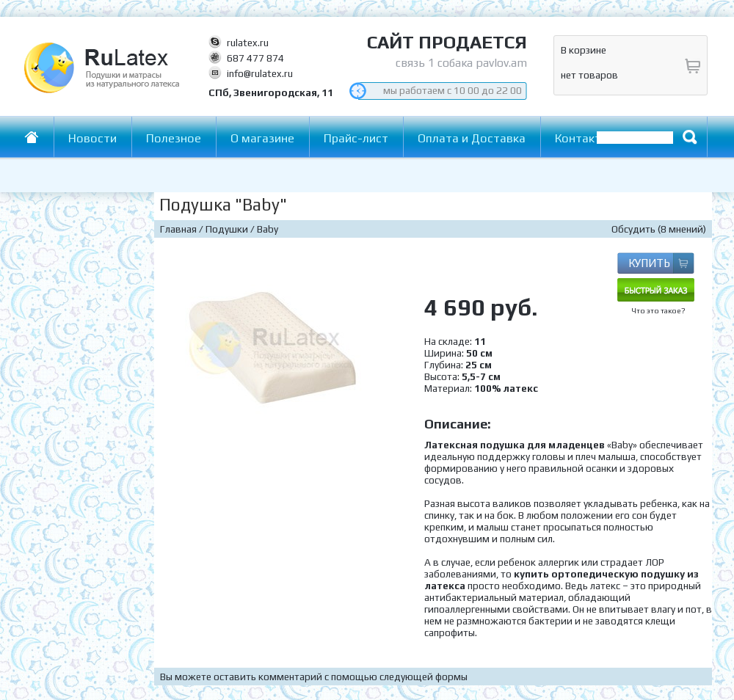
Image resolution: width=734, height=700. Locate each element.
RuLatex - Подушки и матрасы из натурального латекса (163, 80)
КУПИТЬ (649, 263)
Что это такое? (658, 311)
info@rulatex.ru (260, 73)
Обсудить (633, 229)
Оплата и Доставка (472, 138)
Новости (92, 138)
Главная (39, 137)
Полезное (174, 138)
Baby (268, 229)
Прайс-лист (356, 138)
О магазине (262, 138)
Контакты (582, 138)
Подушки (227, 229)
